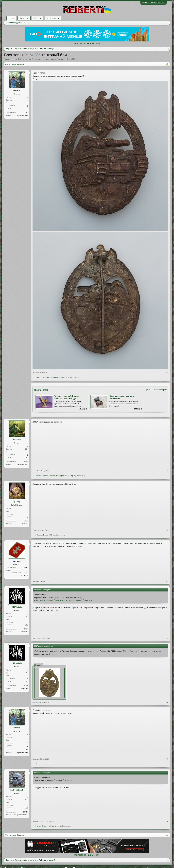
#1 (167, 373)
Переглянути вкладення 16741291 (82, 600)
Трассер (17, 502)
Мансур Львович (42, 476)
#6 (167, 702)
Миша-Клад (48, 377)
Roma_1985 (48, 535)
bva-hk (38, 826)
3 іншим (64, 377)
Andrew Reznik (17, 790)
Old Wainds (17, 607)
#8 (167, 821)
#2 (167, 471)
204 (26, 449)
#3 (167, 530)
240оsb (56, 377)
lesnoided (17, 440)
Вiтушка (36, 582)
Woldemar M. (54, 476)
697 (26, 625)
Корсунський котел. (21, 815)
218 (26, 808)
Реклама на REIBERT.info (87, 44)
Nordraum (24, 632)
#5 (167, 638)
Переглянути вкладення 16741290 (53, 600)
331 (26, 616)
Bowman (61, 59)
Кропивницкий (22, 115)
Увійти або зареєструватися (153, 2)
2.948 (26, 567)
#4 (167, 582)
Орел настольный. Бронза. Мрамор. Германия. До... (67, 397)
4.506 (26, 462)
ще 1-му (70, 476)
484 (26, 457)
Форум (11, 18)
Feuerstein (54, 826)
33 (27, 113)
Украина (25, 524)
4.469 (26, 629)
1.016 (26, 521)
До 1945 (149, 390)
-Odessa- (39, 377)
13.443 (25, 812)
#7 (167, 759)
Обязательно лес (22, 464)
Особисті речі (161, 390)
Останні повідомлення (16, 23)
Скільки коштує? (26, 59)
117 (26, 799)
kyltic (62, 476)
